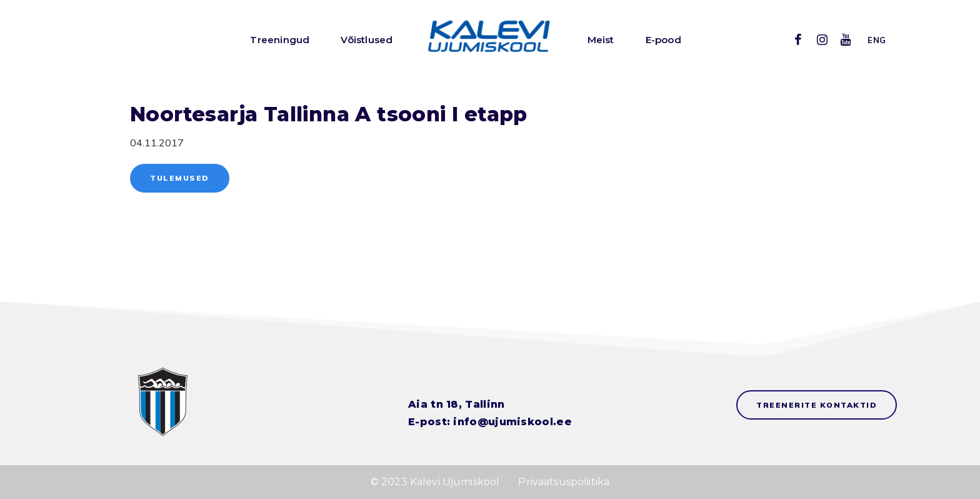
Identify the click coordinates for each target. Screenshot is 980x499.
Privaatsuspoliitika (564, 482)
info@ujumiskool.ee (512, 422)
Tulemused (180, 178)
